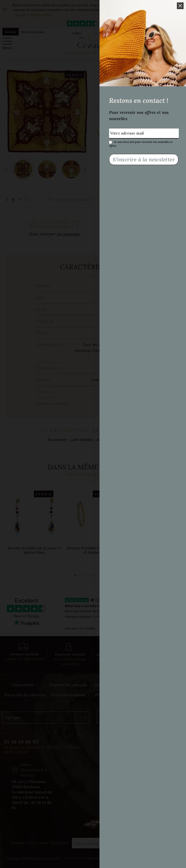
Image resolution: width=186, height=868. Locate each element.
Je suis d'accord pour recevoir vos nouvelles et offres (141, 142)
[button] (180, 6)
